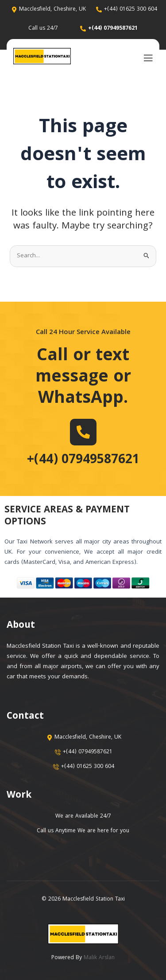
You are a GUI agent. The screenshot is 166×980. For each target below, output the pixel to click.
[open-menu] (146, 57)
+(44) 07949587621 (83, 460)
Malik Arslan (99, 958)
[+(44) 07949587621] (83, 432)
